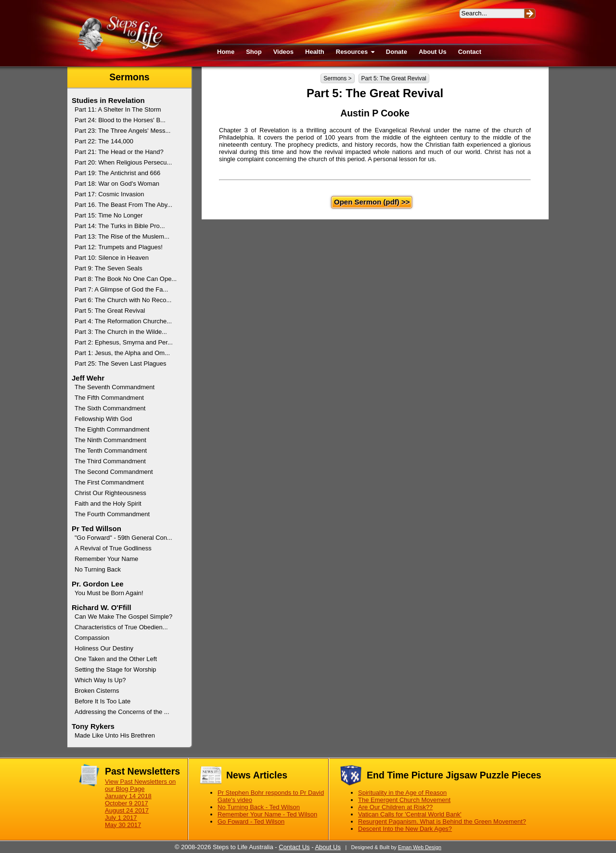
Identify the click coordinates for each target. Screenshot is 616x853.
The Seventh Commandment (115, 387)
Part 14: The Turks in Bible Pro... (120, 226)
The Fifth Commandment (109, 398)
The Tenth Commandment (111, 451)
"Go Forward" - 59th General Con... (123, 538)
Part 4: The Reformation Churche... (123, 321)
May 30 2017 (123, 825)
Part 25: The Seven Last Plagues (121, 363)
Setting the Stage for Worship (115, 669)
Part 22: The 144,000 (104, 141)
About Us (433, 52)
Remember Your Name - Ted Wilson (267, 814)
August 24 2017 (127, 810)
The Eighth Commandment (112, 429)
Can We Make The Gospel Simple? (123, 617)
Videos (283, 52)
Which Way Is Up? (100, 680)
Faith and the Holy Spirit (108, 503)
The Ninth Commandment (110, 440)
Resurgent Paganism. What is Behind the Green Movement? (442, 821)
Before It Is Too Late (103, 701)
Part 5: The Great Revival (394, 78)
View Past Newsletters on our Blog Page (140, 785)
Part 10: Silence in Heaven (112, 258)
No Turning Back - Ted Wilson (259, 807)
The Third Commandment (110, 461)
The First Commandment (109, 482)
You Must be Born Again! (109, 593)
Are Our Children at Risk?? (395, 807)
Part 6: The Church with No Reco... (123, 300)
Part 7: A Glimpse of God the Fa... (121, 289)
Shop (254, 52)
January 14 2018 (128, 796)
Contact (470, 52)
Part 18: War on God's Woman (117, 184)
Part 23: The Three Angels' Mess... (122, 131)
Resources (355, 52)
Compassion (92, 638)
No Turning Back (98, 569)
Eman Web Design (420, 847)
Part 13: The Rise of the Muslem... (122, 236)
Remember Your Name (106, 559)
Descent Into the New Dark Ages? (405, 829)
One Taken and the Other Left (116, 659)
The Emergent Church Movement (404, 800)
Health (315, 52)
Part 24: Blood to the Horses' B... (120, 120)
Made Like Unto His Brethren (115, 735)
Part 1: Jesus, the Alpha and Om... (122, 353)
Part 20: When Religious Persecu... (123, 162)
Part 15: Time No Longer (109, 215)
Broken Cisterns (97, 691)
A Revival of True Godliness (113, 548)
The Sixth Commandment (110, 408)
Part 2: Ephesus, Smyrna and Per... (124, 342)
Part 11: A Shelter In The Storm (118, 109)
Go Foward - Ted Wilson (251, 821)
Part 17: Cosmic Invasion (109, 194)
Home (226, 52)
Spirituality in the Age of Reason (402, 793)
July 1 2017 (121, 818)
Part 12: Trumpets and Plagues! (119, 247)
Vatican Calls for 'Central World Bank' (410, 814)
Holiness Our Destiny (104, 648)
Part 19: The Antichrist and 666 (117, 173)
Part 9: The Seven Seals (109, 268)
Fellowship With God (103, 419)
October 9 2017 (127, 803)
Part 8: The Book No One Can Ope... (126, 279)
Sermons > (337, 78)
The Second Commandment (114, 472)
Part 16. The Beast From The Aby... (123, 205)
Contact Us (294, 847)
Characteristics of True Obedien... (121, 627)
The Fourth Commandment (112, 514)
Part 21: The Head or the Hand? (119, 152)
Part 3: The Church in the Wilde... (121, 332)
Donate (397, 52)
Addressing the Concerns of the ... (122, 712)
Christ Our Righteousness (110, 493)
